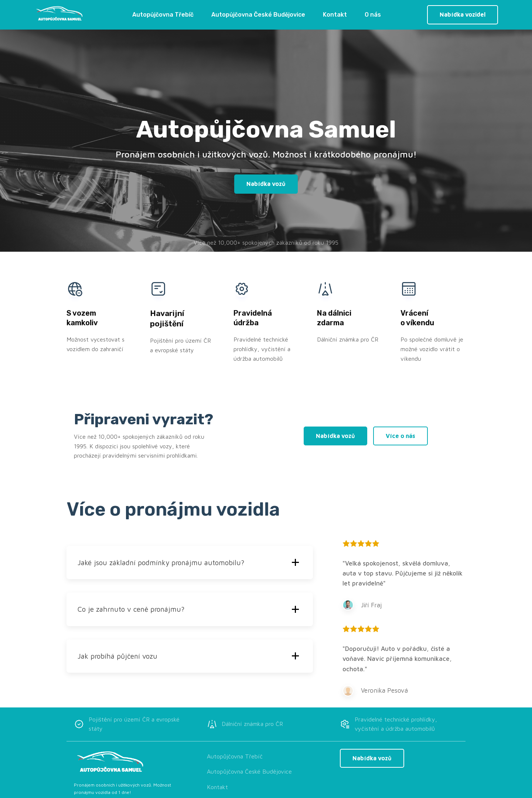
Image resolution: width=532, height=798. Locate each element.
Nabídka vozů (266, 184)
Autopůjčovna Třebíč (163, 15)
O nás (373, 15)
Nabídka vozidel (463, 14)
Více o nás (400, 436)
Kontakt (335, 15)
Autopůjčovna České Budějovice (258, 15)
